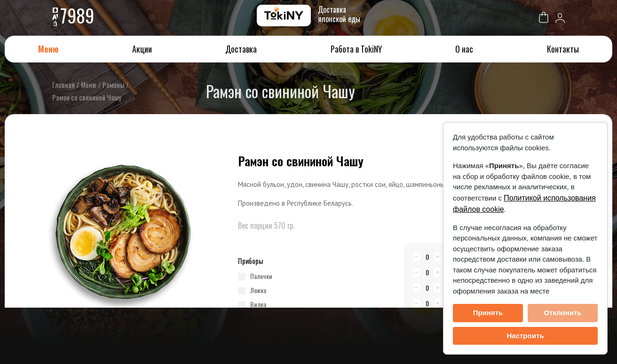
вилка (258, 304)
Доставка (241, 49)
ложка (258, 290)
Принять (488, 313)
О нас (464, 49)
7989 (78, 15)
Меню (48, 49)
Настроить (526, 336)
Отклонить (562, 313)
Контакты (563, 49)
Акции (142, 49)
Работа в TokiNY (356, 49)
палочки (261, 276)
